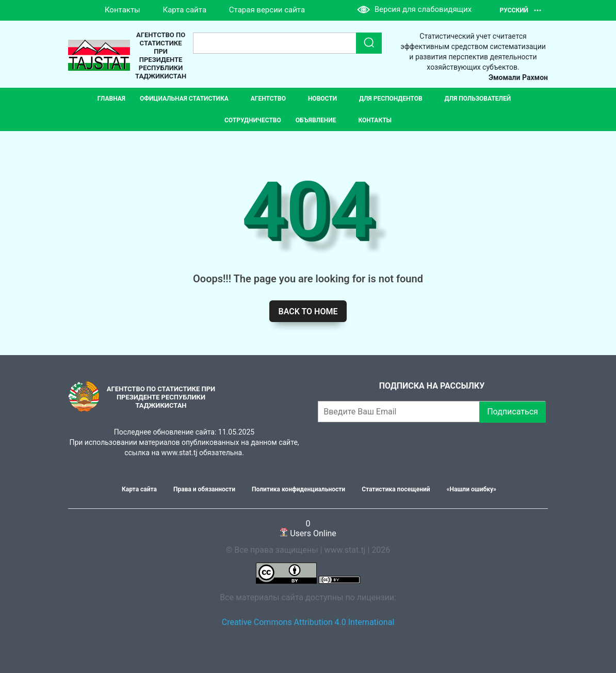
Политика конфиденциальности (298, 489)
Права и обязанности (204, 489)
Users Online (308, 528)
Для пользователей (478, 99)
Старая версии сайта (267, 10)
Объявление (316, 120)
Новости (322, 99)
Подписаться (513, 412)
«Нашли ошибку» (472, 489)
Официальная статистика (184, 99)
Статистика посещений (396, 489)
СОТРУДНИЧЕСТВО (253, 120)
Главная (111, 99)
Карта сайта (185, 10)
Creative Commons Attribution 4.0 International (308, 622)
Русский (521, 10)
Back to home (308, 311)
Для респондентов (391, 99)
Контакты (123, 10)
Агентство (268, 99)
